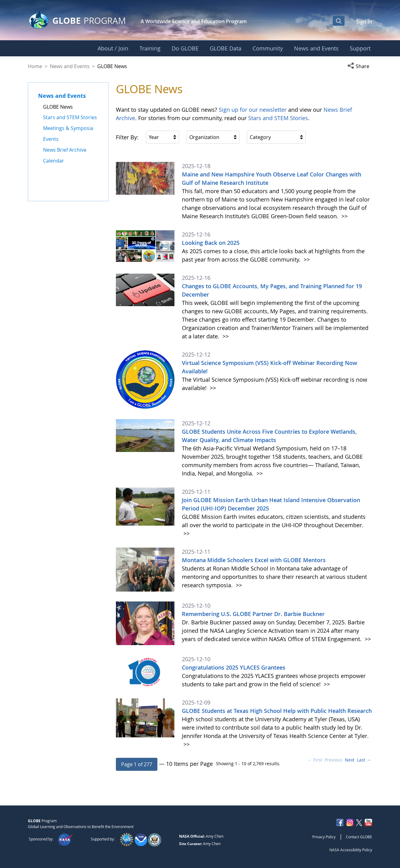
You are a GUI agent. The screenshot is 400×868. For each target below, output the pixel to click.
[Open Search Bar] (339, 21)
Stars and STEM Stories (278, 118)
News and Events (70, 66)
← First (315, 760)
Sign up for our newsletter (253, 110)
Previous (334, 760)
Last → (364, 760)
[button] (360, 66)
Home (35, 66)
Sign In (364, 22)
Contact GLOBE (359, 837)
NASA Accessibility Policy (351, 850)
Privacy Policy (324, 837)
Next (350, 760)
